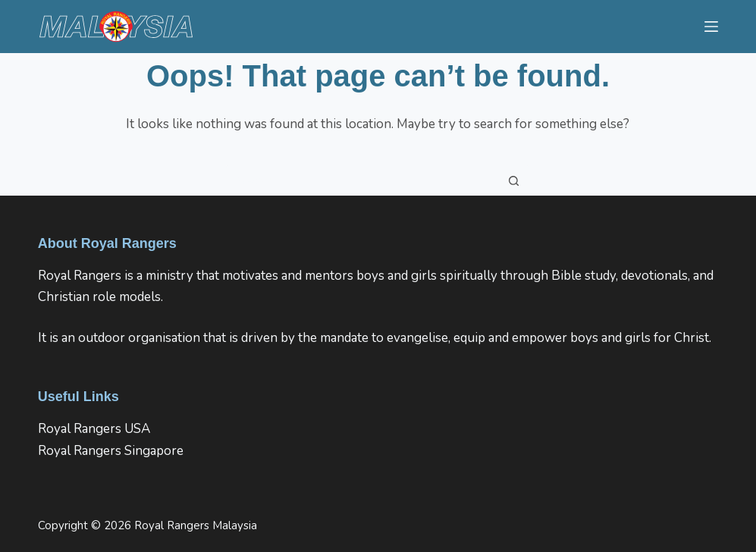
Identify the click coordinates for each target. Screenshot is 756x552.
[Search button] (514, 180)
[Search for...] (362, 180)
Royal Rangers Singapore (111, 451)
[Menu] (711, 27)
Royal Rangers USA (94, 429)
